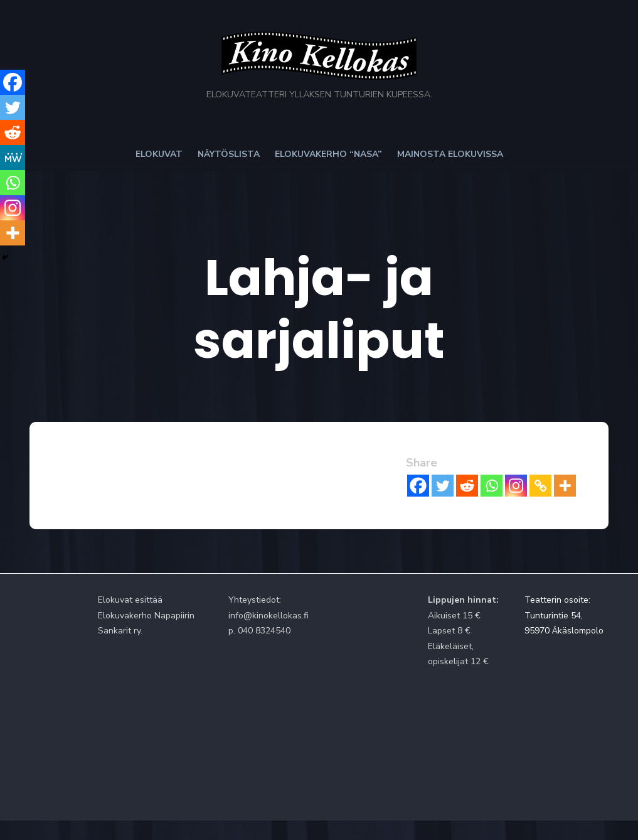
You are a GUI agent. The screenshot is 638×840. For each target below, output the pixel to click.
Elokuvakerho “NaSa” (328, 168)
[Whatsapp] (508, 437)
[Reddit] (484, 437)
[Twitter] (460, 437)
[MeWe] (13, 158)
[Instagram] (533, 437)
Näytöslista (229, 168)
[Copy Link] (557, 437)
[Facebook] (435, 437)
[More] (582, 437)
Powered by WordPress (494, 798)
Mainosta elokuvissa (450, 168)
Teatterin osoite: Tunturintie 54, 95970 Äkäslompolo (579, 566)
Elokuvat (159, 168)
